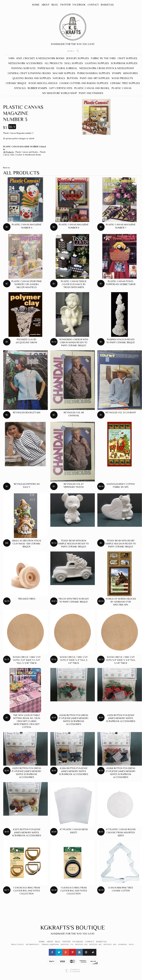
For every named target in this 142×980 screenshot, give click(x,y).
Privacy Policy (18, 944)
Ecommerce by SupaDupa (75, 971)
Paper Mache (46, 68)
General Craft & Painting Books (29, 73)
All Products (53, 63)
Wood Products (122, 78)
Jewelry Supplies (78, 58)
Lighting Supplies (97, 63)
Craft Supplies (127, 58)
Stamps (117, 73)
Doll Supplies (74, 63)
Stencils (20, 88)
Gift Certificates (61, 88)
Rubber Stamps (37, 88)
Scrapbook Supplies (124, 63)
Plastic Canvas (121, 88)
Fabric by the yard (103, 58)
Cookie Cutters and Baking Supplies (84, 83)
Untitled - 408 (110, 944)
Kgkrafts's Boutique (73, 927)
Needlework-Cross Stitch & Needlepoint (107, 68)
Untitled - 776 (67, 944)
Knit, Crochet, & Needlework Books (40, 58)
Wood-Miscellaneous (43, 83)
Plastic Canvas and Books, (92, 88)
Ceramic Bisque (16, 83)
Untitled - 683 (95, 944)
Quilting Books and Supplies (32, 78)
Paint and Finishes (91, 93)
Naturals (59, 78)
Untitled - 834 (81, 944)
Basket (107, 5)
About (45, 5)
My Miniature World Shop (60, 93)
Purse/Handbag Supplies (94, 73)
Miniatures (130, 73)
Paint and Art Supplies (95, 78)
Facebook (79, 5)
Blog (55, 5)
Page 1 (132, 944)
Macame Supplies (64, 73)
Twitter (65, 5)
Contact (93, 5)
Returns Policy (33, 944)
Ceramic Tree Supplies (125, 83)
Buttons (72, 78)
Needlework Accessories (25, 63)
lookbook (123, 944)
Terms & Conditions (50, 944)
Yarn (11, 58)
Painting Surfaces (23, 68)
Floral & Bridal (67, 68)
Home (36, 5)
